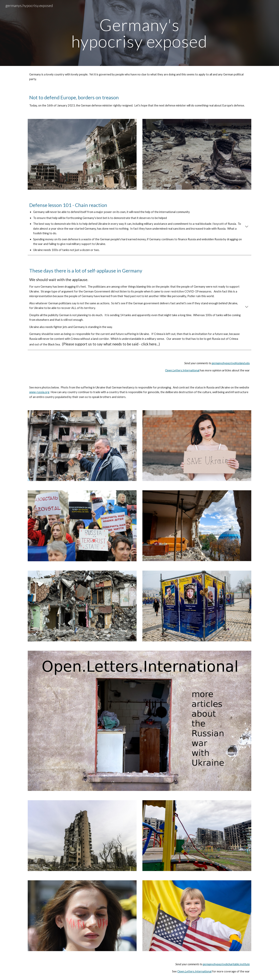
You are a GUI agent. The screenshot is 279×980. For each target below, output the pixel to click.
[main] (139, 33)
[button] (247, 227)
